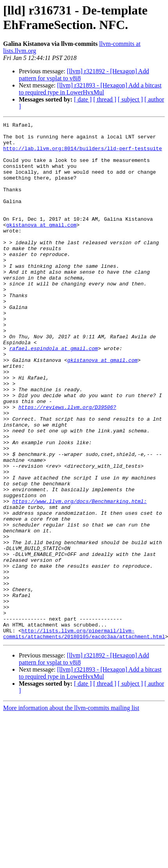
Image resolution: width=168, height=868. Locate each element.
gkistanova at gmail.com (41, 246)
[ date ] (83, 99)
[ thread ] (105, 99)
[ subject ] (130, 99)
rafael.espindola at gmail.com (54, 394)
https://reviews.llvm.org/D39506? (67, 465)
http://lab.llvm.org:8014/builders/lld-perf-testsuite (83, 154)
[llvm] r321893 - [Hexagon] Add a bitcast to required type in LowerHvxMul (90, 89)
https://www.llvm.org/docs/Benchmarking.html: (79, 577)
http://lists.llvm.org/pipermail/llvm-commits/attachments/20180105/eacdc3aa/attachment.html (84, 736)
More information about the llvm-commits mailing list (71, 811)
